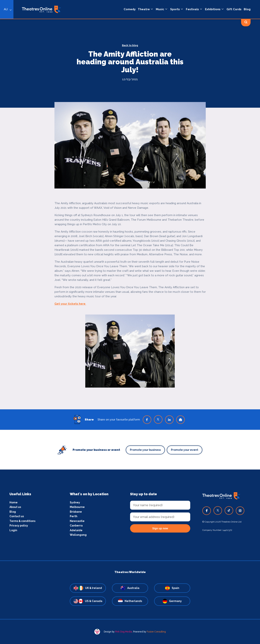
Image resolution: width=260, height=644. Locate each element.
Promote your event (185, 450)
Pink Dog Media (124, 632)
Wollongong (78, 535)
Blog (13, 512)
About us (15, 507)
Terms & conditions (22, 521)
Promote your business (145, 450)
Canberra (76, 526)
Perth (74, 516)
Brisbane (76, 512)
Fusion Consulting (156, 632)
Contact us (17, 516)
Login (13, 530)
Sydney (75, 502)
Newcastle (77, 521)
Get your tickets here (70, 304)
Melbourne (77, 507)
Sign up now (160, 528)
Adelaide (76, 530)
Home (14, 502)
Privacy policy (19, 526)
